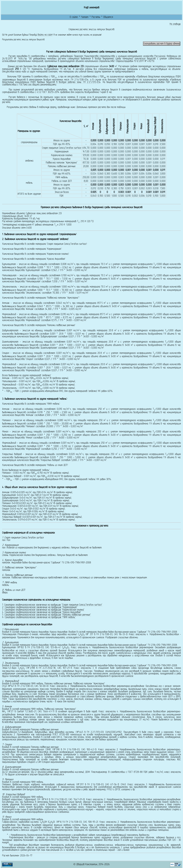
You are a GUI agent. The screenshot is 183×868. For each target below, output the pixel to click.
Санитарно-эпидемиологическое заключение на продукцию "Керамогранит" (41, 607)
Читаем (85, 17)
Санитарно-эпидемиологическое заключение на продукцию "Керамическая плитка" (44, 610)
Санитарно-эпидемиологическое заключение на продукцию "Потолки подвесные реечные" (48, 615)
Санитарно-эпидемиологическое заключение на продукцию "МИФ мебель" (40, 617)
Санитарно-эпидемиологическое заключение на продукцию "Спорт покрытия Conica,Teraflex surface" (53, 605)
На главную (175, 24)
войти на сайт (45, 35)
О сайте (74, 17)
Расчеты (96, 17)
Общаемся (108, 17)
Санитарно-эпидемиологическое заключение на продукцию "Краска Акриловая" (43, 612)
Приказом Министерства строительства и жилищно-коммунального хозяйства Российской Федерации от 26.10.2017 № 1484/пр (91, 58)
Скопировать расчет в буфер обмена (162, 44)
